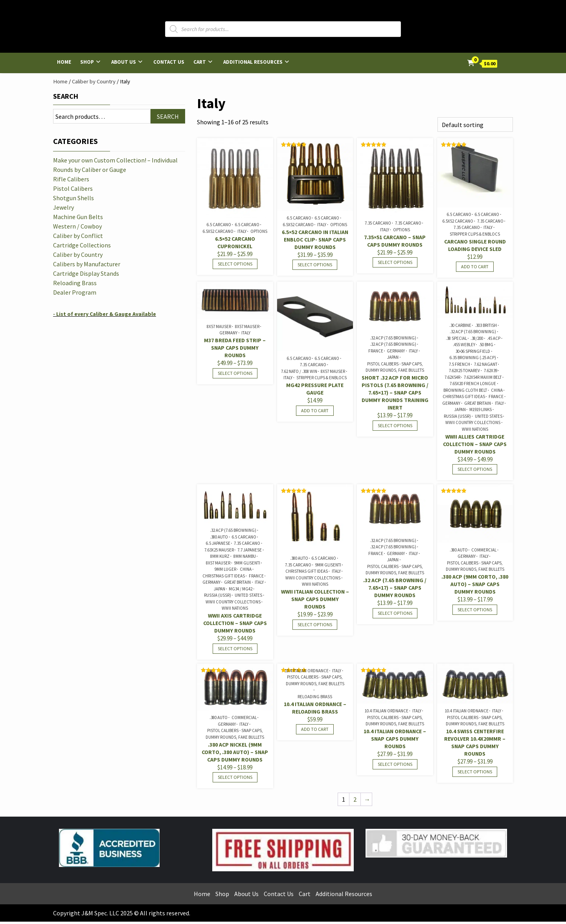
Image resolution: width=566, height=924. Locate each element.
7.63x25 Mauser (219, 550)
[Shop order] (475, 124)
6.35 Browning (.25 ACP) (473, 358)
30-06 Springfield (473, 351)
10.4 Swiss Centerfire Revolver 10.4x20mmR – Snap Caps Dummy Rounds (475, 742)
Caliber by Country (94, 81)
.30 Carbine (460, 325)
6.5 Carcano (219, 225)
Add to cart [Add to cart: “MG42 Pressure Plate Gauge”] (315, 410)
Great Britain (478, 403)
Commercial (484, 550)
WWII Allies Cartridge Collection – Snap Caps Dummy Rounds (475, 444)
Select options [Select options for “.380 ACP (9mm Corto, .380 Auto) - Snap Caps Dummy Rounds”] (475, 610)
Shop (87, 62)
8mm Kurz (220, 556)
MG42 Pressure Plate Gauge (315, 389)
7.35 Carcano (378, 223)
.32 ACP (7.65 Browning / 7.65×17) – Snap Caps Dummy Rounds (395, 588)
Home (64, 62)
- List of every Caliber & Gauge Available (105, 314)
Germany (228, 333)
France (376, 351)
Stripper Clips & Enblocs (475, 234)
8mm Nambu (245, 556)
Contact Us (169, 62)
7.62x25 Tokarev (464, 371)
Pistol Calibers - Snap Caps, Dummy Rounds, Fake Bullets (395, 367)
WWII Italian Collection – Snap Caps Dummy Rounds (315, 599)
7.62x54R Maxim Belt (483, 377)
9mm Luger (225, 569)
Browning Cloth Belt (465, 390)
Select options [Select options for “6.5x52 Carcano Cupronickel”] (235, 264)
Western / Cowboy (77, 226)
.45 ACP (494, 338)
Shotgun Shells (74, 198)
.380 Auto (219, 537)
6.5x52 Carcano (218, 231)
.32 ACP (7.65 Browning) (393, 338)
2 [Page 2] (355, 799)
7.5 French (459, 364)
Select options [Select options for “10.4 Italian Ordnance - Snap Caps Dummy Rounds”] (395, 764)
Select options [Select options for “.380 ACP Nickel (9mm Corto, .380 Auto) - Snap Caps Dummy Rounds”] (235, 777)
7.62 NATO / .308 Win (299, 371)
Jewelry (63, 207)
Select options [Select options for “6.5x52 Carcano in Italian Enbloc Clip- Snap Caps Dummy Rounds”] (315, 265)
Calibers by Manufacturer (87, 264)
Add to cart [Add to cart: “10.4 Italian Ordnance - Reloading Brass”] (315, 729)
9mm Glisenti (247, 563)
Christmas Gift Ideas (464, 397)
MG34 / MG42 (241, 589)
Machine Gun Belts (78, 217)
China (497, 390)
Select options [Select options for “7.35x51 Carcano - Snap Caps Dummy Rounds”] (395, 262)
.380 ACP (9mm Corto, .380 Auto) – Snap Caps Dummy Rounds (475, 584)
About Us (124, 62)
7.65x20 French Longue (473, 384)
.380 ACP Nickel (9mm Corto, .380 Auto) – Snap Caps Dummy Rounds (235, 752)
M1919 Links (481, 409)
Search (66, 96)
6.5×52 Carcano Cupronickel (235, 243)
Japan (393, 357)
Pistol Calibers (73, 188)
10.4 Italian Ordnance (307, 671)
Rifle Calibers (71, 179)
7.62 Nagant (486, 364)
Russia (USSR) (457, 416)
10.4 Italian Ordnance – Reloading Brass (315, 708)
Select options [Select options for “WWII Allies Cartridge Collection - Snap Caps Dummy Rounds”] (475, 469)
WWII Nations (475, 429)
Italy (242, 231)
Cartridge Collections (82, 245)
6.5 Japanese (218, 543)
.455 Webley (464, 345)
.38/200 (477, 338)
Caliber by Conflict (78, 236)
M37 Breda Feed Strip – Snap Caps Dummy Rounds (235, 348)
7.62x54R (452, 377)
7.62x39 (491, 371)
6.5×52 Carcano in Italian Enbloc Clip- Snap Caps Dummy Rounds (315, 240)
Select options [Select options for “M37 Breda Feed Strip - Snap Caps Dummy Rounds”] (235, 373)
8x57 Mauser (219, 326)
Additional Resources (253, 62)
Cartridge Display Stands (86, 273)
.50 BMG (486, 345)
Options (259, 231)
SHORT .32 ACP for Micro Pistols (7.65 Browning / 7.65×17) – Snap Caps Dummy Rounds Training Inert (395, 393)
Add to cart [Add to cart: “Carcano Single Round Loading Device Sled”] (475, 267)
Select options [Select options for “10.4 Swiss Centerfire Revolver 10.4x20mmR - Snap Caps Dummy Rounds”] (475, 772)
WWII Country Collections (473, 422)
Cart (200, 62)
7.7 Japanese (250, 550)
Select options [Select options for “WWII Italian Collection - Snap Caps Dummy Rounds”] (315, 624)
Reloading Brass (315, 697)
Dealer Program (75, 292)
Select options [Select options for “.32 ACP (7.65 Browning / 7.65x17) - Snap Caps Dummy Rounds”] (395, 613)
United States (489, 416)
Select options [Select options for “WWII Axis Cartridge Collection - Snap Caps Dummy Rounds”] (235, 648)
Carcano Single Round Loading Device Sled (475, 245)
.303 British (486, 325)
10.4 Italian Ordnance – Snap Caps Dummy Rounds (395, 739)
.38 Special (456, 338)
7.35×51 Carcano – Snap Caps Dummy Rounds (395, 241)
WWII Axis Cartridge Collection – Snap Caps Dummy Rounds (235, 623)
